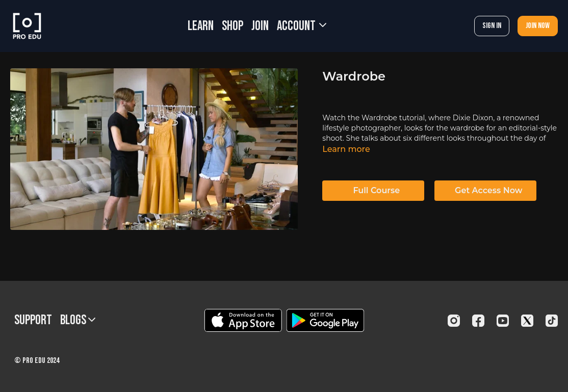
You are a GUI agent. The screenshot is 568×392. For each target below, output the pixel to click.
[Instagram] (454, 321)
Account (302, 26)
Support (33, 320)
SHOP (233, 26)
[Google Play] (325, 320)
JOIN (260, 26)
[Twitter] (527, 321)
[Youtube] (503, 321)
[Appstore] (243, 320)
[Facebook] (478, 321)
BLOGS (78, 320)
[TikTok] (552, 321)
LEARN (201, 26)
